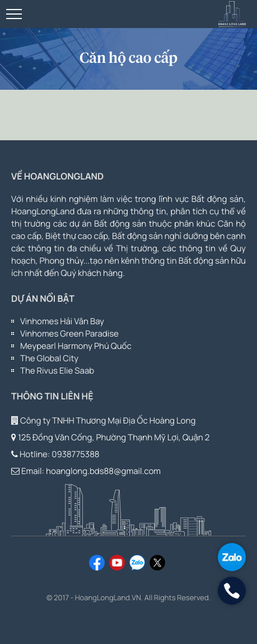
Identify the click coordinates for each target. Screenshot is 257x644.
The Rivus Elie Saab (57, 371)
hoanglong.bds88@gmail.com (103, 471)
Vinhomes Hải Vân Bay (62, 321)
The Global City (49, 358)
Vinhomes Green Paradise (69, 334)
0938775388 (75, 454)
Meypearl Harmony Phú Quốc (76, 346)
